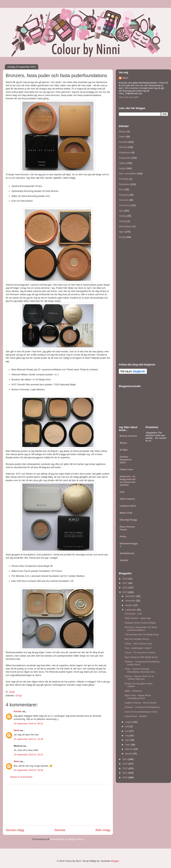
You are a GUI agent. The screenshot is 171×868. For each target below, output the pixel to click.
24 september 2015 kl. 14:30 (28, 739)
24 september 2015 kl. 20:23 (28, 755)
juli (127, 726)
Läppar (122, 163)
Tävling (123, 216)
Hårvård (123, 147)
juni (127, 731)
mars (128, 745)
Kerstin (18, 711)
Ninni (17, 730)
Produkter (124, 179)
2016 (125, 588)
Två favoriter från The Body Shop (142, 634)
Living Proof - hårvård (136, 716)
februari (129, 749)
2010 (125, 777)
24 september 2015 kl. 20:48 (28, 770)
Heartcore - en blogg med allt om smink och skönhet (128, 481)
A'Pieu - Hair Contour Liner (138, 644)
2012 (125, 768)
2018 (125, 579)
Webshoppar (125, 226)
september (131, 610)
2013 (125, 764)
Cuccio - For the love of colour (140, 653)
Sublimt (124, 560)
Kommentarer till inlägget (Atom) (67, 839)
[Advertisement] (58, 805)
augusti (129, 722)
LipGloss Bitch (128, 506)
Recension (124, 184)
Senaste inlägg (15, 830)
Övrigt (19, 696)
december (131, 596)
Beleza (123, 443)
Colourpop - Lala (133, 614)
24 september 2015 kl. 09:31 (28, 724)
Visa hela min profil (129, 97)
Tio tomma (124, 205)
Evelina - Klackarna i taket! (126, 460)
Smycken (124, 200)
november (131, 601)
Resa (121, 189)
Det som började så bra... (138, 639)
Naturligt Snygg (128, 520)
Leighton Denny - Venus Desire (141, 703)
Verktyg (123, 221)
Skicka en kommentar (21, 777)
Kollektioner (125, 152)
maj (127, 735)
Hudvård (123, 142)
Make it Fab (126, 513)
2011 (125, 773)
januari (129, 754)
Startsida (60, 830)
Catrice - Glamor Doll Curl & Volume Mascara (139, 678)
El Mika (124, 450)
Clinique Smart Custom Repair (140, 623)
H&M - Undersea (133, 691)
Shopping (124, 195)
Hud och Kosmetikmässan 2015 (141, 712)
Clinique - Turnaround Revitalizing (142, 707)
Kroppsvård (125, 158)
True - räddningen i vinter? (138, 648)
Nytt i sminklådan (128, 174)
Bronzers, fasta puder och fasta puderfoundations (141, 629)
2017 (125, 583)
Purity (123, 537)
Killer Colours (127, 499)
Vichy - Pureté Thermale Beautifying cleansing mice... (141, 670)
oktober (129, 605)
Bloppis (123, 131)
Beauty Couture (128, 436)
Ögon (122, 232)
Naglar (122, 168)
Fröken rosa (126, 469)
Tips (121, 211)
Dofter (122, 137)
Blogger (115, 861)
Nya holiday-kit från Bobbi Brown (141, 657)
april (128, 740)
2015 (125, 592)
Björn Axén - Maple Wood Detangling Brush (138, 697)
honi (122, 492)
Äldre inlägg (103, 830)
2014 (125, 759)
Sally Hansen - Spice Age (138, 618)
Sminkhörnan (127, 553)
